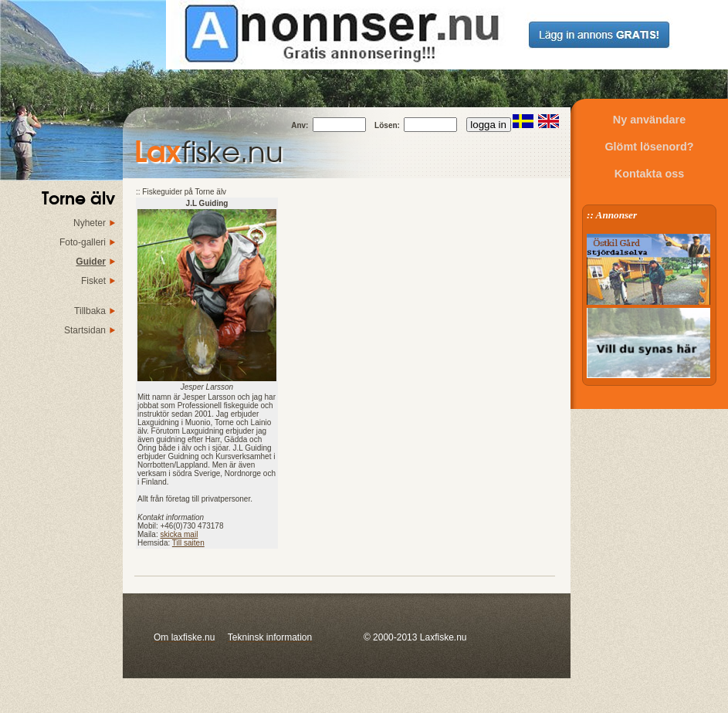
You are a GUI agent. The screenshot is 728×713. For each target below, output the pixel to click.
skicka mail (179, 534)
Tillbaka (90, 311)
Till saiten (188, 543)
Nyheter (90, 223)
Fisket (93, 281)
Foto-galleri (83, 242)
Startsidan (85, 330)
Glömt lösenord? (649, 147)
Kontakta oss (649, 174)
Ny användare (649, 120)
